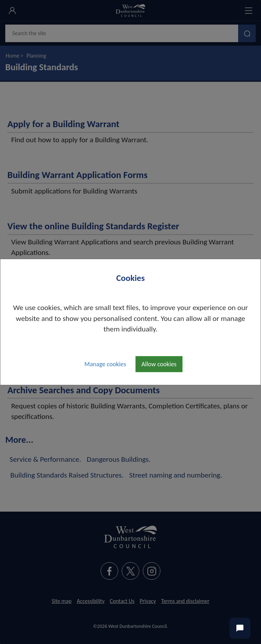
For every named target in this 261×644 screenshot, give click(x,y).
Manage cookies (105, 364)
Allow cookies (159, 364)
